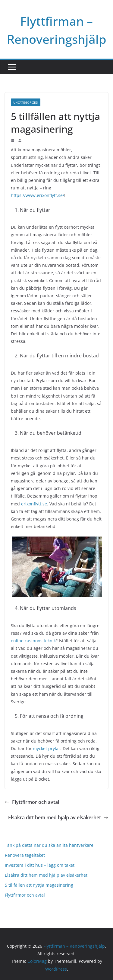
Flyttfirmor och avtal (32, 802)
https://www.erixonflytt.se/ (38, 195)
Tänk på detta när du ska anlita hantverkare (49, 845)
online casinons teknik (33, 641)
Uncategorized (26, 102)
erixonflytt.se (34, 504)
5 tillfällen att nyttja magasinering (39, 885)
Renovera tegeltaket (25, 855)
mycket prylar (47, 748)
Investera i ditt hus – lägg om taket (40, 865)
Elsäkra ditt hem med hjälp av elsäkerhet (58, 817)
